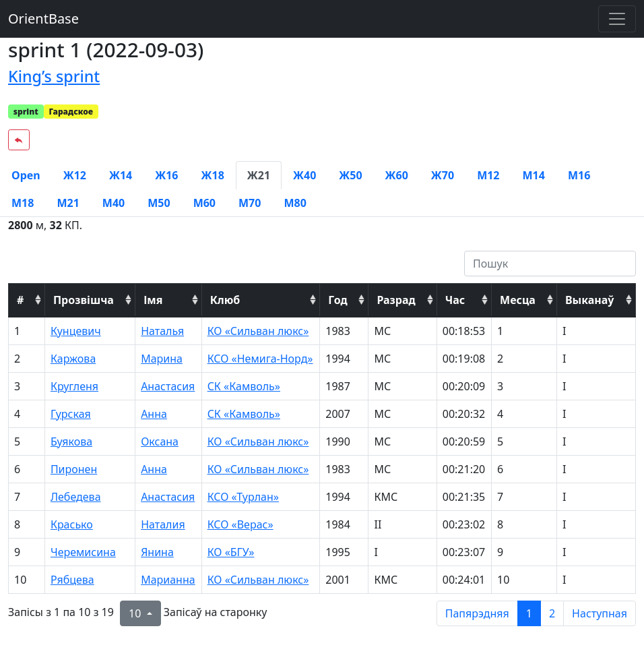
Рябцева (72, 580)
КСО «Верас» (240, 524)
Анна (154, 414)
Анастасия (168, 386)
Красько (72, 524)
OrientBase (43, 19)
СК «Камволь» (244, 386)
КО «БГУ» (231, 552)
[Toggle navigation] (617, 19)
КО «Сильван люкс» (258, 331)
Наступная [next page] (600, 613)
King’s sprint (54, 76)
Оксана (160, 441)
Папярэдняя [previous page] (477, 613)
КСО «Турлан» (243, 497)
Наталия (163, 524)
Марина (162, 359)
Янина (157, 552)
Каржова (73, 359)
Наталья (162, 331)
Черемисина (83, 552)
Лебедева (76, 497)
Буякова (71, 441)
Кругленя (74, 386)
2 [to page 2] (552, 613)
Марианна (168, 580)
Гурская (71, 414)
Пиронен (74, 469)
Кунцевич (76, 331)
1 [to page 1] (529, 613)
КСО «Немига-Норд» (260, 359)
